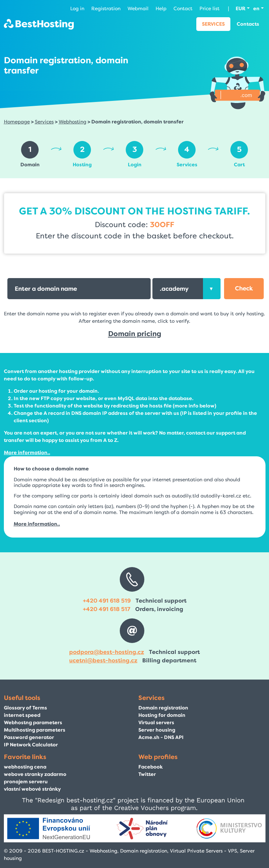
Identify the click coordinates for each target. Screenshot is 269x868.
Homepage (17, 122)
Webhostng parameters (33, 723)
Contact (183, 9)
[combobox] (186, 289)
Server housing (157, 730)
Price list (209, 9)
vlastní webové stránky (32, 789)
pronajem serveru (26, 782)
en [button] (256, 9)
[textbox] (186, 289)
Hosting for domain (162, 715)
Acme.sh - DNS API (161, 737)
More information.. (27, 453)
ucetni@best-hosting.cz (103, 660)
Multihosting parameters (35, 730)
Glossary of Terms (25, 708)
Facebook (150, 767)
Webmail (138, 9)
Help (161, 9)
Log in (77, 9)
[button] (244, 289)
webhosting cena (25, 767)
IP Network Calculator (31, 745)
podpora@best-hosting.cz (107, 652)
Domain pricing (135, 334)
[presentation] (212, 289)
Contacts (248, 24)
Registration (106, 9)
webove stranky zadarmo (35, 774)
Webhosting (73, 122)
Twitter (147, 774)
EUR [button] (241, 9)
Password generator (29, 737)
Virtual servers (156, 723)
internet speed (22, 715)
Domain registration (163, 708)
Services (213, 24)
